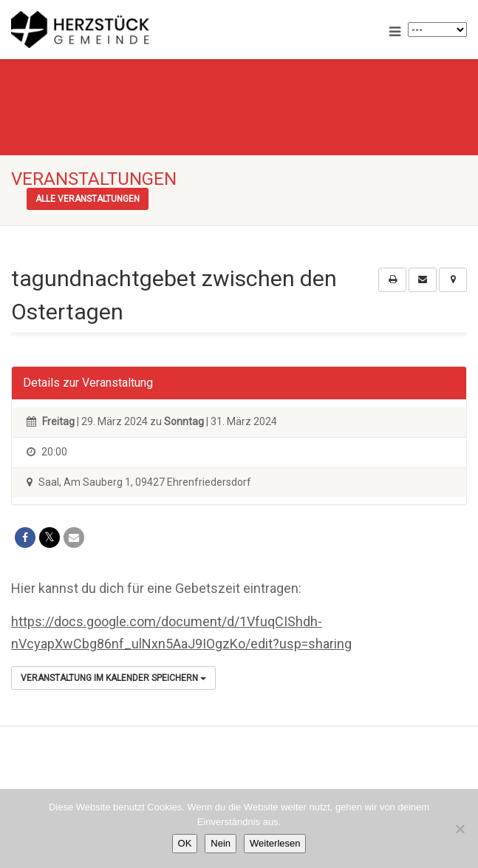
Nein (221, 843)
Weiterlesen (275, 843)
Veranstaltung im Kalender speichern (113, 678)
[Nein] (460, 829)
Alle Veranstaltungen (88, 199)
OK (185, 843)
